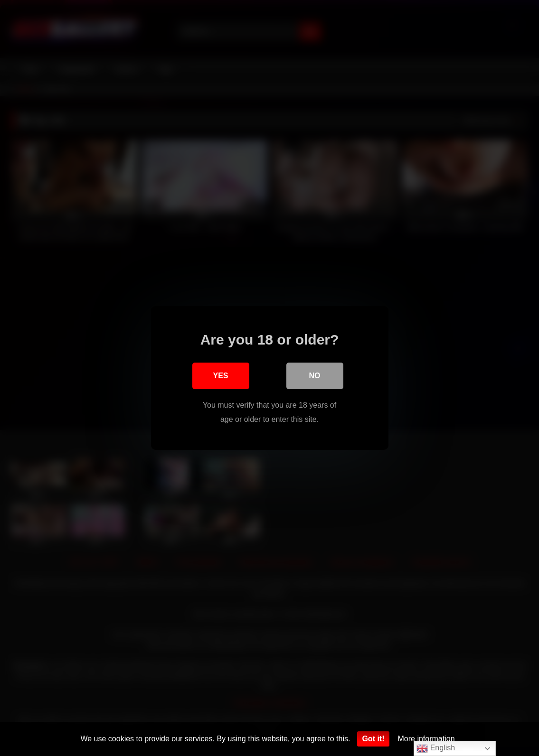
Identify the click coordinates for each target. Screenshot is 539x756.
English (436, 748)
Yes (220, 376)
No (315, 376)
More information (426, 739)
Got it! (373, 739)
